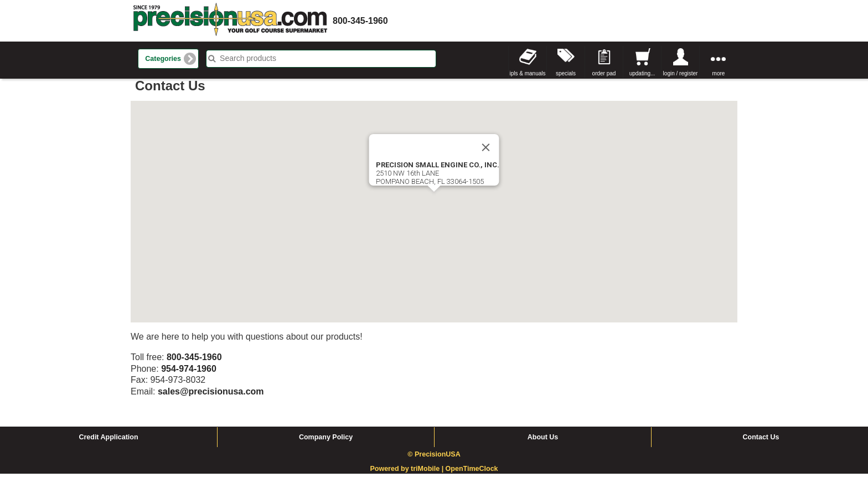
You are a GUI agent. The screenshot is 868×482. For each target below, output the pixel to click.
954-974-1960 (189, 377)
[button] (434, 210)
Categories (163, 59)
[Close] (486, 156)
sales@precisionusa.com (211, 400)
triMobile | (428, 478)
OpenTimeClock (472, 478)
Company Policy (326, 445)
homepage (230, 21)
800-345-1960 (360, 21)
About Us (543, 445)
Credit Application (108, 445)
